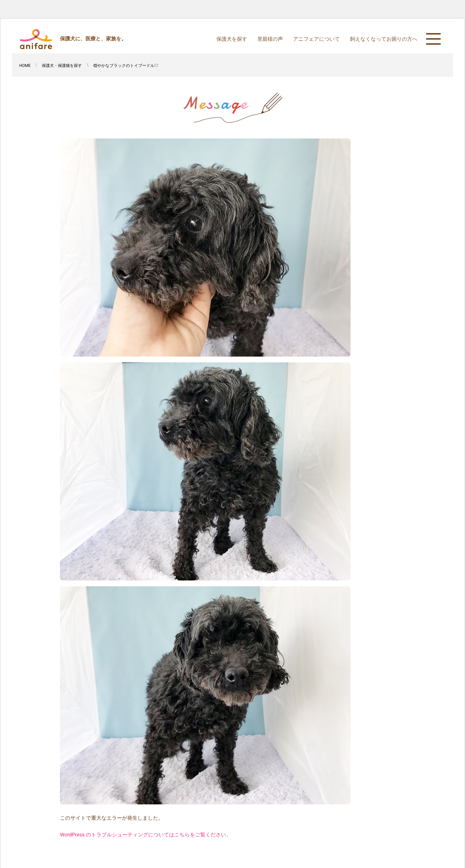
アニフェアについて (317, 39)
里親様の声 (270, 39)
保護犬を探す (232, 39)
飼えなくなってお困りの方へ (384, 39)
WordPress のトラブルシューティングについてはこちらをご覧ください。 (146, 835)
